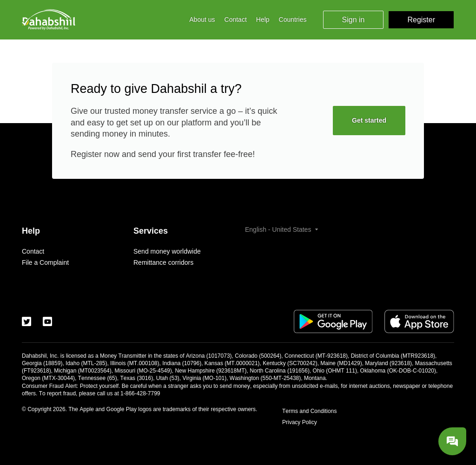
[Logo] (49, 20)
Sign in (354, 20)
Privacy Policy (300, 422)
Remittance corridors (163, 262)
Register (421, 20)
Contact (236, 20)
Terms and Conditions (309, 411)
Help (263, 20)
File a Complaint (45, 262)
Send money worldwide (167, 251)
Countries (293, 20)
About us (202, 20)
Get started (369, 120)
